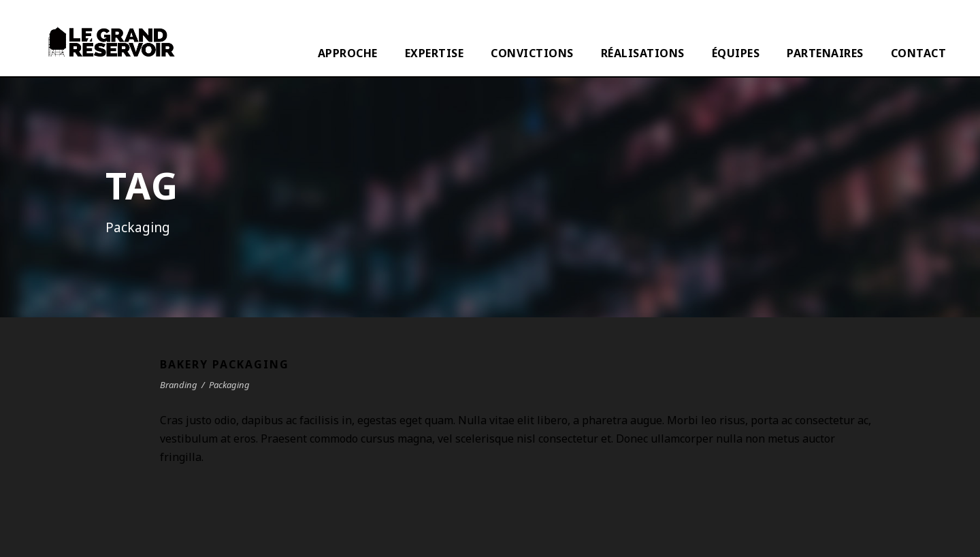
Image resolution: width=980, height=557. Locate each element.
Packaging (229, 385)
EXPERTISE (435, 53)
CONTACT (919, 53)
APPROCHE (348, 53)
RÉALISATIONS (643, 53)
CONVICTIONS (532, 53)
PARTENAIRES (825, 53)
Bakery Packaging (225, 364)
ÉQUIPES (736, 53)
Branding (179, 385)
